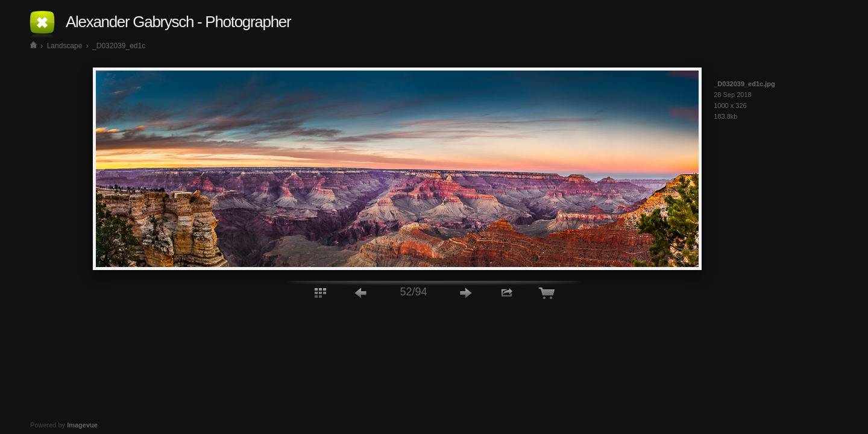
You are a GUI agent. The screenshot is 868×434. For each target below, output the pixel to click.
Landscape (65, 46)
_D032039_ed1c (119, 46)
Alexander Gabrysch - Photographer (178, 22)
